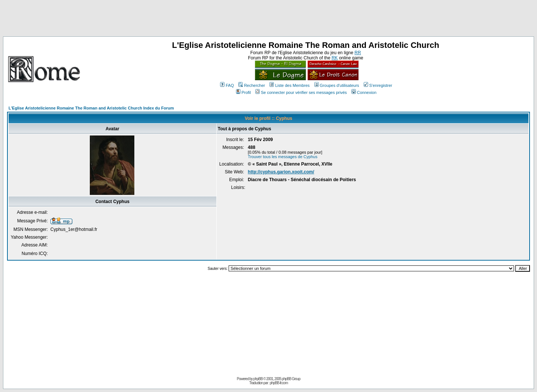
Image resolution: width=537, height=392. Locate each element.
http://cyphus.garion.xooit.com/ (281, 172)
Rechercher (252, 85)
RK (335, 58)
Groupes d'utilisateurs (337, 85)
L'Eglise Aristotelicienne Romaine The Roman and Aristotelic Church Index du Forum (91, 108)
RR (358, 53)
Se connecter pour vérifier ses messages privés (301, 92)
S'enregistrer (378, 85)
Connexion (364, 92)
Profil (243, 92)
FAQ (227, 85)
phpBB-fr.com (279, 383)
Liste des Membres (289, 85)
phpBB (258, 379)
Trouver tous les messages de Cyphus (283, 157)
